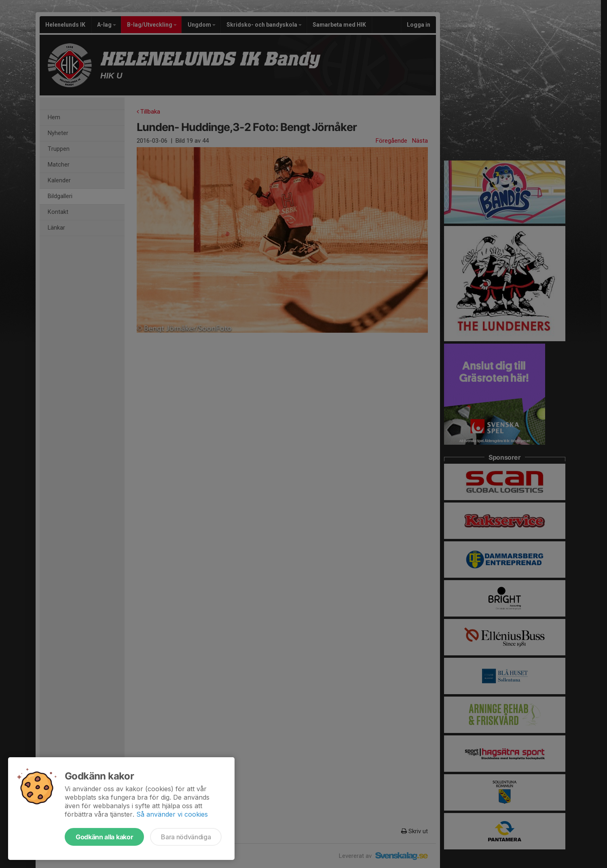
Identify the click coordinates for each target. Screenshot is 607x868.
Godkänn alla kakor (104, 837)
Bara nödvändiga (186, 837)
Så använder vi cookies (172, 814)
